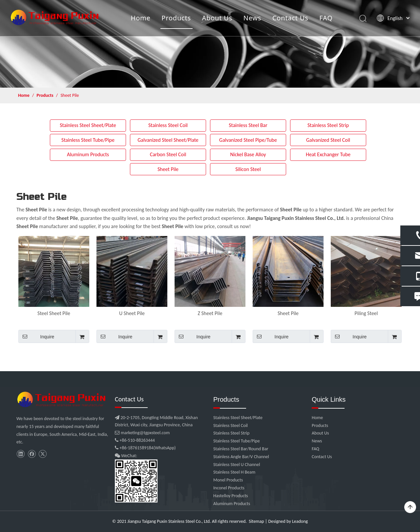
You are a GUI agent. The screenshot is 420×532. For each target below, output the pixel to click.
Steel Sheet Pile (54, 313)
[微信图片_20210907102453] (62, 399)
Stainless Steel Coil (168, 125)
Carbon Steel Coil (168, 154)
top (410, 507)
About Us (217, 18)
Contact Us (290, 18)
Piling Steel (366, 313)
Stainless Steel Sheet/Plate (88, 125)
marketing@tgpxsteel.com (142, 433)
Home (140, 18)
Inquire (36, 336)
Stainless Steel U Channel (237, 465)
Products (176, 18)
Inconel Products (229, 488)
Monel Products (228, 480)
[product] (210, 44)
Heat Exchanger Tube (328, 154)
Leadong (300, 521)
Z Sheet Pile (210, 313)
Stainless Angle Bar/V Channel (241, 457)
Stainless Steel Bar (248, 125)
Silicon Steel (248, 169)
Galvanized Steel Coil (328, 140)
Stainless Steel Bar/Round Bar (241, 449)
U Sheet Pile (132, 313)
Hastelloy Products (231, 496)
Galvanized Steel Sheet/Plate (168, 140)
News (252, 18)
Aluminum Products (88, 154)
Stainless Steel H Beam (234, 472)
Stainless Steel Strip (328, 125)
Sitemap (256, 521)
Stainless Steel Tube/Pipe (88, 140)
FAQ (325, 18)
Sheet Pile (168, 169)
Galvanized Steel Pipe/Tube (248, 140)
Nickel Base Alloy (248, 154)
